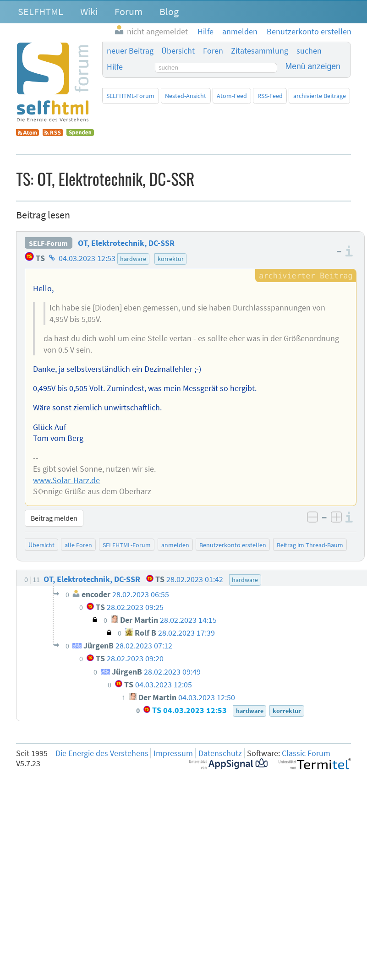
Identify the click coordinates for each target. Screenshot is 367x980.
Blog (169, 11)
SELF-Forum (48, 243)
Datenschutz (220, 753)
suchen (309, 51)
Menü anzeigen (313, 66)
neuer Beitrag (130, 51)
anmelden (175, 545)
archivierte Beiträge (320, 96)
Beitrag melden (54, 518)
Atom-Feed (232, 96)
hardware (133, 259)
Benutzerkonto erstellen (233, 545)
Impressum (173, 753)
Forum (129, 11)
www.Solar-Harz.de (66, 480)
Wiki (89, 11)
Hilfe (115, 67)
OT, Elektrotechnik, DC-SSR (126, 243)
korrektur (171, 259)
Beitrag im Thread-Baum (310, 545)
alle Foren (78, 545)
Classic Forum (306, 753)
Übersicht (178, 51)
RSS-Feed (270, 96)
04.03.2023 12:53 (87, 258)
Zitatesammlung (260, 51)
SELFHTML (41, 11)
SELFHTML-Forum (130, 96)
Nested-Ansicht (186, 96)
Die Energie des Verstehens (102, 753)
